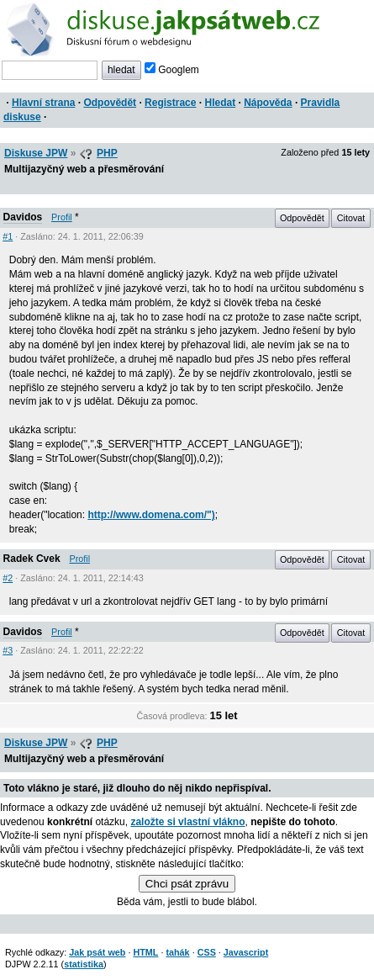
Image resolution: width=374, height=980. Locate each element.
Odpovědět (110, 103)
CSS (207, 952)
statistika (84, 964)
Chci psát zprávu (187, 884)
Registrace (170, 103)
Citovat (351, 218)
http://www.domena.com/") (151, 515)
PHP (107, 153)
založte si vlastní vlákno (187, 822)
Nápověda (268, 103)
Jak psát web (97, 952)
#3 (8, 650)
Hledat (220, 103)
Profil (62, 217)
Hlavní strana (43, 103)
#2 (8, 578)
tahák (177, 952)
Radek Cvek (32, 559)
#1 (8, 236)
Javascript (246, 952)
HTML (145, 952)
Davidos (23, 217)
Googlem (172, 70)
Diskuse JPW (36, 153)
